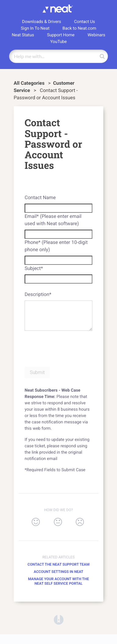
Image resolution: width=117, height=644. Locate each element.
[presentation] (71, 348)
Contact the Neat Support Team (59, 564)
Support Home (61, 35)
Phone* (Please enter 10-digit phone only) (56, 246)
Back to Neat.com (79, 28)
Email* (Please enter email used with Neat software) (53, 220)
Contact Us (85, 22)
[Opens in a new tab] (59, 619)
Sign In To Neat (35, 28)
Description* (38, 294)
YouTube (58, 42)
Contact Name (40, 197)
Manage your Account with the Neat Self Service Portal (58, 581)
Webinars (96, 35)
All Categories (30, 83)
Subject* (34, 268)
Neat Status (23, 35)
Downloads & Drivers (41, 22)
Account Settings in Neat (58, 572)
